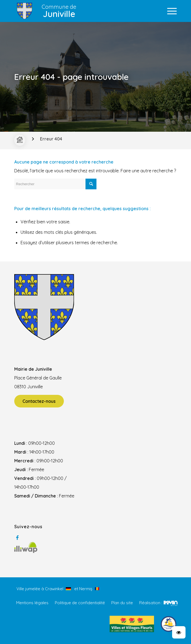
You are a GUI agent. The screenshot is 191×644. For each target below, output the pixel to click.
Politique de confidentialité (80, 603)
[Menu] (169, 11)
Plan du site (122, 603)
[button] (179, 632)
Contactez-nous (39, 401)
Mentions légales (32, 603)
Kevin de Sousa (171, 603)
